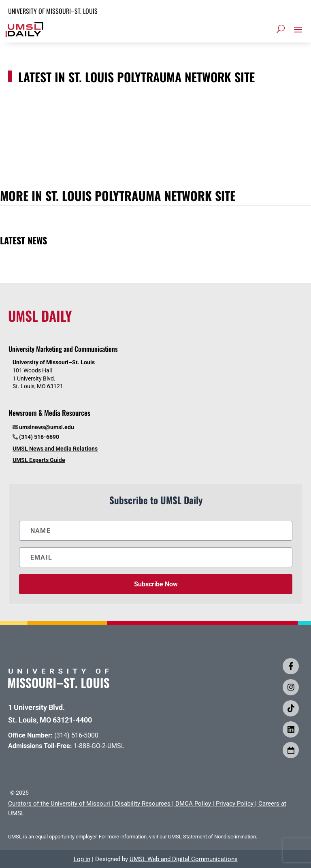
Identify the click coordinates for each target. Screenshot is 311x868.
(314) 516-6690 (39, 437)
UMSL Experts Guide (39, 460)
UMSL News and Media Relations (55, 449)
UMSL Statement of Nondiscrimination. (213, 837)
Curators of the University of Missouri (59, 804)
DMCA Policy (193, 804)
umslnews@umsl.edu (47, 427)
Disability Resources (143, 804)
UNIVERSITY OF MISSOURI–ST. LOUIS (53, 11)
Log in (82, 859)
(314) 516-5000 (76, 735)
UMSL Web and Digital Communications (184, 859)
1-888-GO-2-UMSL (99, 746)
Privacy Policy (235, 804)
